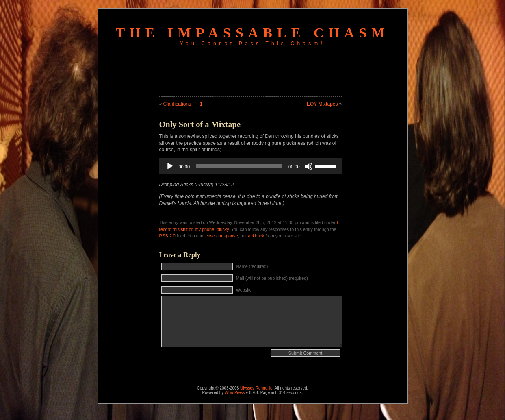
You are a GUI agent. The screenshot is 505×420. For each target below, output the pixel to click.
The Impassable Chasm (253, 33)
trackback (255, 236)
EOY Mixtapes (322, 104)
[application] (251, 166)
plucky (223, 229)
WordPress (235, 393)
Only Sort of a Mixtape (200, 124)
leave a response (221, 236)
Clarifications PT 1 (183, 104)
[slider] (239, 166)
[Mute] (309, 166)
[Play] (170, 166)
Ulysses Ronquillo (256, 388)
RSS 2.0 (167, 236)
